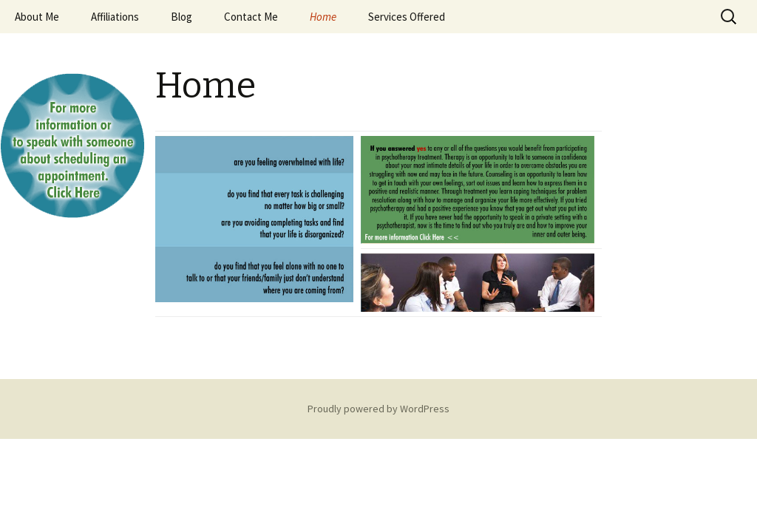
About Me (37, 17)
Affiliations (115, 17)
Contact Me (251, 17)
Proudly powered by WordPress (378, 409)
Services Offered (407, 17)
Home (323, 17)
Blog (181, 17)
